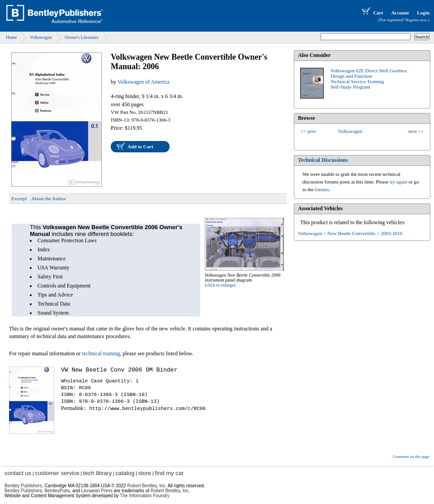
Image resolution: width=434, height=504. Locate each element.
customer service (57, 473)
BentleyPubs (57, 491)
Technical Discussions (323, 160)
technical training (101, 353)
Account (400, 13)
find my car (170, 473)
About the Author (49, 198)
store (145, 473)
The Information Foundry (145, 496)
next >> (416, 131)
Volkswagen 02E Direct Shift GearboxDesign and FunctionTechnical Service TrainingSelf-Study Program (369, 79)
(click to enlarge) (220, 285)
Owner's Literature (82, 37)
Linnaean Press (97, 491)
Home (11, 37)
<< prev (309, 131)
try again (399, 182)
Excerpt (19, 198)
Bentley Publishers (23, 486)
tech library (98, 473)
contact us (18, 473)
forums (322, 189)
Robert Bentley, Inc (146, 486)
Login (423, 13)
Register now (416, 20)
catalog (125, 473)
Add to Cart (140, 146)
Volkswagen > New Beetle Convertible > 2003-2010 (350, 233)
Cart (372, 13)
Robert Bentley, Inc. (170, 491)
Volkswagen (41, 37)
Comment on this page (411, 457)
